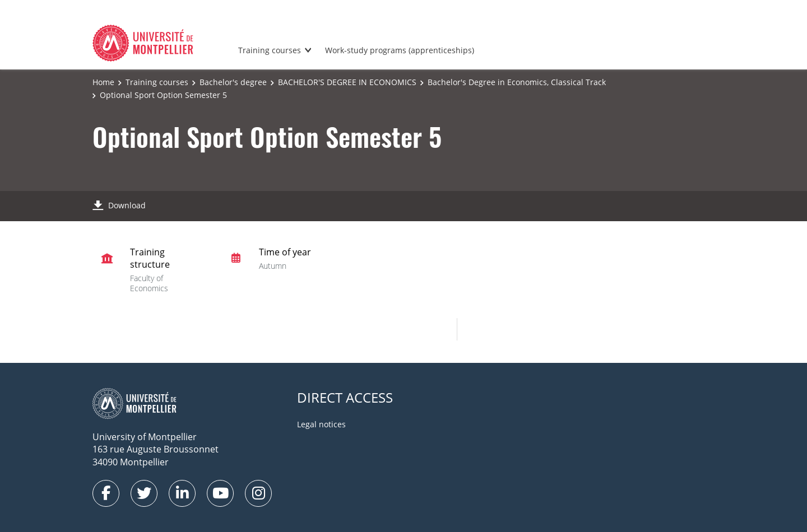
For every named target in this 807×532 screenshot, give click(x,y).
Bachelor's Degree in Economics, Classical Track (517, 82)
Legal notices (321, 424)
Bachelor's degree (233, 82)
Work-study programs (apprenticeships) (400, 50)
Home (103, 82)
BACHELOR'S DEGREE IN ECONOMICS (347, 82)
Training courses (270, 50)
